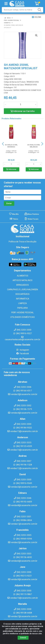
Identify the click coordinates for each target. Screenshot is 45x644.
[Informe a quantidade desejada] (21, 105)
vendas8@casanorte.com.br (23, 505)
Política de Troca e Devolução (22, 242)
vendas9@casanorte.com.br (23, 579)
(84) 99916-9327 (22, 333)
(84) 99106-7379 (22, 409)
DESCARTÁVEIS (22, 294)
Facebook (23, 354)
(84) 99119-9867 (22, 594)
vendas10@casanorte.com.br (23, 598)
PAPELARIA (22, 308)
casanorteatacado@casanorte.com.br (23, 338)
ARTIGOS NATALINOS (22, 280)
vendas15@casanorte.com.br (23, 431)
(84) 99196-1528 (22, 465)
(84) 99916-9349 (22, 483)
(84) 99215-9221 (22, 576)
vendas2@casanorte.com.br (23, 542)
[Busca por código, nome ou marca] (20, 10)
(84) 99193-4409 (22, 502)
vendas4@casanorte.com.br (23, 413)
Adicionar (11, 169)
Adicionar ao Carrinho (23, 111)
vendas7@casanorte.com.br (23, 616)
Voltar (36, 17)
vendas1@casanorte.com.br (23, 524)
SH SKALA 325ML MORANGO (11, 146)
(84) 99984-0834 (22, 520)
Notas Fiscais (31, 219)
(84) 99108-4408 (22, 613)
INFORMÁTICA (23, 299)
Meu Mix (14, 214)
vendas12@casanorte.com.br (23, 468)
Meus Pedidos (32, 214)
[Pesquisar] (40, 10)
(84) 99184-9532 (22, 428)
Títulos (14, 219)
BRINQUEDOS (23, 285)
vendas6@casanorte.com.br (23, 561)
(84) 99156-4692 (22, 557)
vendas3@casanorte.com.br (23, 487)
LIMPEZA (22, 303)
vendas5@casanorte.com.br (23, 394)
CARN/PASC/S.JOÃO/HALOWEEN (22, 290)
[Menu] (6, 4)
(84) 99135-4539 (22, 446)
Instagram (23, 350)
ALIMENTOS (23, 276)
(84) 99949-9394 (22, 539)
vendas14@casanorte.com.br (23, 450)
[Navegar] (3, 144)
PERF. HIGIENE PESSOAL (22, 313)
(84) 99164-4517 (22, 391)
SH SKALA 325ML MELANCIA (34, 146)
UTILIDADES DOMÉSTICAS (22, 317)
